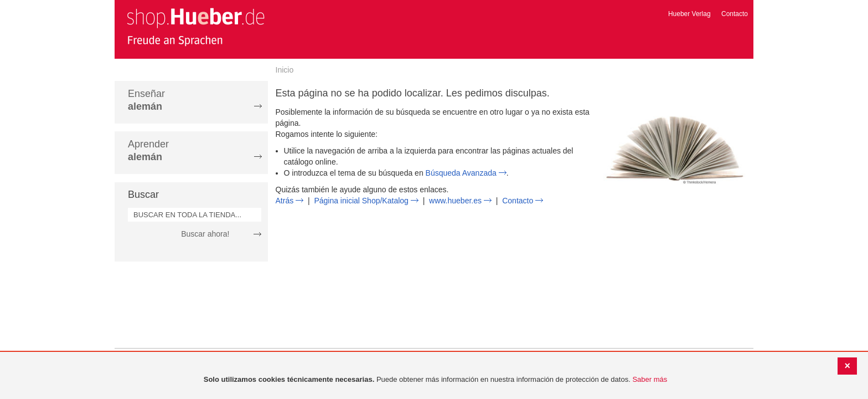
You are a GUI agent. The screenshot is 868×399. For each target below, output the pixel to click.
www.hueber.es (455, 201)
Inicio (285, 70)
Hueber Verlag (689, 14)
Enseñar (146, 100)
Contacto (735, 14)
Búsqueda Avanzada (461, 173)
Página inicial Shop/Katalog (361, 201)
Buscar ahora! (205, 234)
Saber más (650, 379)
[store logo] (195, 27)
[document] (435, 380)
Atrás (285, 201)
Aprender (148, 150)
